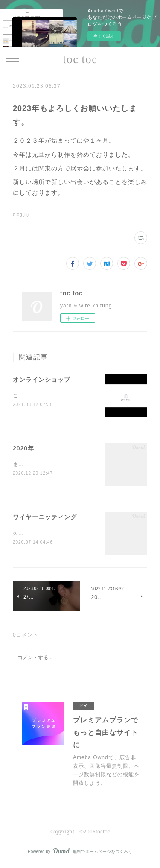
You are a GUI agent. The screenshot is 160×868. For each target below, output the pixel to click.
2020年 (23, 449)
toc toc (80, 59)
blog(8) (21, 215)
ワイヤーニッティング (45, 518)
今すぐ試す (104, 36)
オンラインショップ (42, 380)
